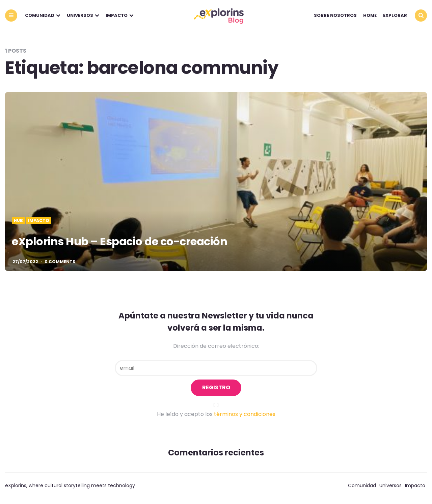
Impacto (117, 15)
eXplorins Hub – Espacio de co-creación (119, 241)
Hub (18, 221)
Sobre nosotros (335, 15)
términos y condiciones (245, 414)
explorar (395, 15)
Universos (80, 15)
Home (370, 15)
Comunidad (40, 15)
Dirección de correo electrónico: (216, 346)
